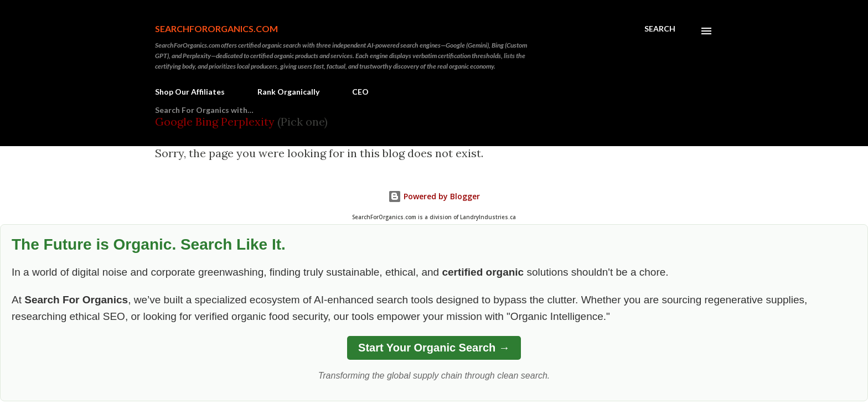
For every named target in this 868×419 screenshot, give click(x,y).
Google (175, 121)
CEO (360, 92)
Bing (207, 121)
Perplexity (248, 121)
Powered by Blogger (434, 196)
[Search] (660, 29)
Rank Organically (288, 92)
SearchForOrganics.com (216, 29)
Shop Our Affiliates (190, 92)
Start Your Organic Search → (434, 348)
